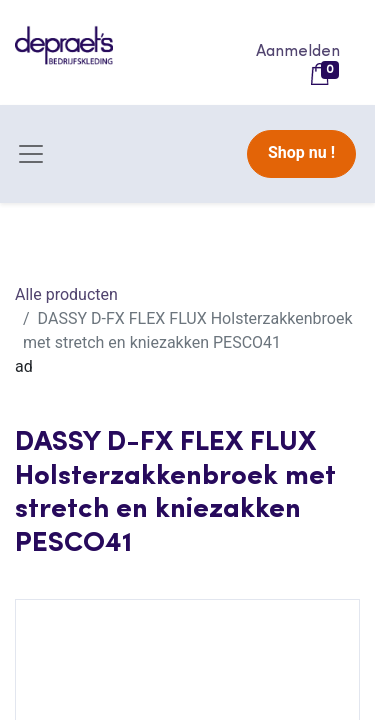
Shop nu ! (301, 152)
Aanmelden (298, 52)
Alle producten (66, 294)
